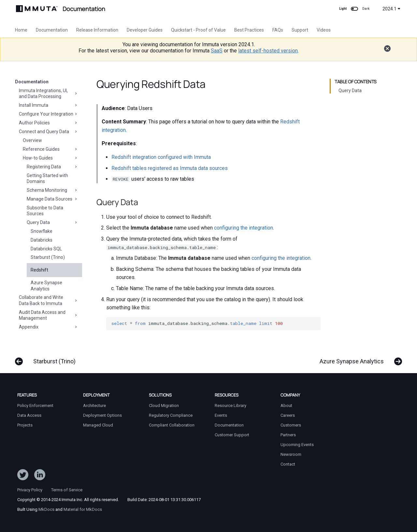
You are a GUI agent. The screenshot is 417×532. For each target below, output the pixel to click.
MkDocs (46, 509)
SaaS (217, 51)
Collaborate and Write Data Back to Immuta (49, 300)
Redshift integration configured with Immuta (161, 157)
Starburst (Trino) (48, 257)
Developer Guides (145, 30)
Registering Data (52, 167)
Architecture (94, 406)
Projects (25, 425)
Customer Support (232, 435)
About (286, 406)
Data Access (29, 415)
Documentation (52, 30)
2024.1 (391, 9)
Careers (288, 415)
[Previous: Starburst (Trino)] (48, 358)
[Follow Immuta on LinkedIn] (40, 476)
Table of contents (356, 82)
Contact (288, 464)
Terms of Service (67, 490)
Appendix (49, 327)
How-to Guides (50, 158)
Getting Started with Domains (47, 178)
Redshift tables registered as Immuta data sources (170, 168)
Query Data (52, 222)
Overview (32, 140)
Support (300, 30)
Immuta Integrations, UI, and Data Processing (49, 93)
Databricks (42, 240)
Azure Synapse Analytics (46, 286)
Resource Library (230, 406)
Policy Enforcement (35, 406)
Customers (291, 425)
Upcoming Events (297, 445)
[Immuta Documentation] (37, 9)
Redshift (39, 270)
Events (221, 415)
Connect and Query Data (49, 132)
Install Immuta (49, 105)
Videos (324, 30)
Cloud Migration (164, 406)
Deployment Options (102, 415)
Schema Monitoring (52, 190)
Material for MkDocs (83, 509)
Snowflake (42, 231)
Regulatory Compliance (171, 415)
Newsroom (291, 454)
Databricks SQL (46, 249)
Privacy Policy (30, 490)
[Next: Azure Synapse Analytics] (358, 358)
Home (21, 30)
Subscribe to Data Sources (45, 211)
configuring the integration (244, 228)
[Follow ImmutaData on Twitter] (23, 476)
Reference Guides (50, 149)
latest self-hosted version (268, 51)
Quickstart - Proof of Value (198, 30)
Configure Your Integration (49, 114)
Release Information (97, 30)
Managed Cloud (98, 425)
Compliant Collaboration (172, 425)
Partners (288, 435)
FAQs (278, 30)
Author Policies (49, 123)
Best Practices (249, 30)
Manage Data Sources (52, 199)
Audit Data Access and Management (49, 315)
